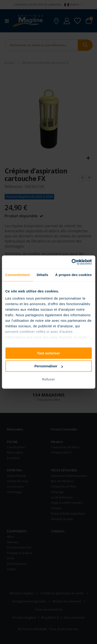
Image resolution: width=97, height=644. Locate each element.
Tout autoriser (49, 353)
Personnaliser (49, 366)
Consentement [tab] (17, 275)
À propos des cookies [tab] (73, 275)
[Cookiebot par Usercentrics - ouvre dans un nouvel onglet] (71, 262)
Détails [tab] (42, 275)
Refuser (49, 379)
